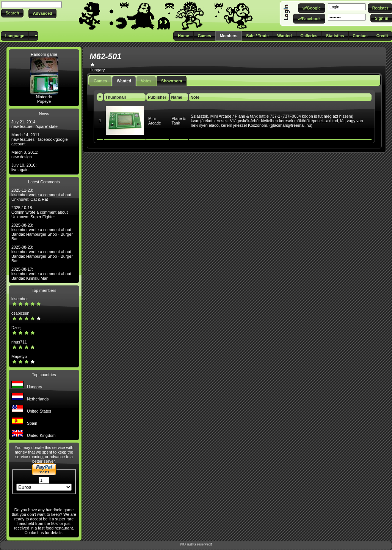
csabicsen (20, 313)
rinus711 (19, 342)
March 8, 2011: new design (25, 154)
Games (100, 81)
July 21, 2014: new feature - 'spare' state (34, 124)
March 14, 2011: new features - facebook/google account (40, 139)
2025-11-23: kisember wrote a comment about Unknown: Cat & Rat (41, 195)
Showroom (172, 81)
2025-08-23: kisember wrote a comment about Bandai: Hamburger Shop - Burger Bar (42, 232)
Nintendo (44, 97)
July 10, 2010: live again (24, 167)
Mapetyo (19, 356)
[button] (12, 13)
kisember (20, 299)
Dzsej (16, 328)
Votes (146, 81)
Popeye (44, 101)
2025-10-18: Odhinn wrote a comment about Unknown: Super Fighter (40, 212)
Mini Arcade (155, 121)
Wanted (124, 81)
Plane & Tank (179, 121)
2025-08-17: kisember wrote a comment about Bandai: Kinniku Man (41, 274)
